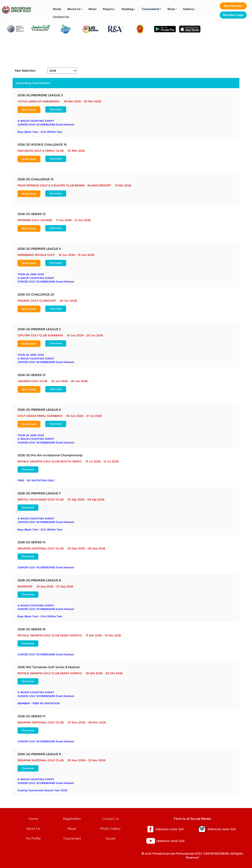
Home (57, 9)
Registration (72, 819)
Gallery (189, 9)
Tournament (151, 9)
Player (72, 829)
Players (109, 9)
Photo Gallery (110, 829)
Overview (56, 109)
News (93, 9)
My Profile (33, 838)
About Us (75, 9)
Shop (172, 9)
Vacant (110, 838)
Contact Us (61, 17)
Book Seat (29, 110)
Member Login (233, 15)
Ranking (128, 9)
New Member (233, 6)
